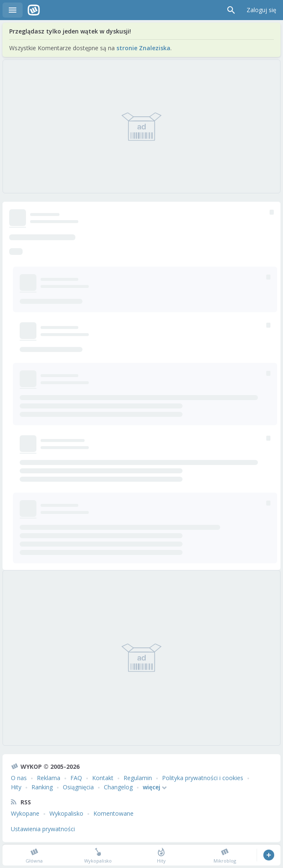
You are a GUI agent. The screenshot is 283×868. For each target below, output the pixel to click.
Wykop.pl (34, 10)
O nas (19, 778)
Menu (13, 10)
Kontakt (103, 778)
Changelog (118, 787)
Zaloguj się (261, 10)
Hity (16, 787)
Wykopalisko (66, 813)
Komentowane (113, 813)
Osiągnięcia (78, 787)
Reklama (49, 778)
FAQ (76, 778)
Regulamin (138, 778)
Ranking (42, 787)
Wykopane (25, 813)
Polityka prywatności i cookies (203, 778)
